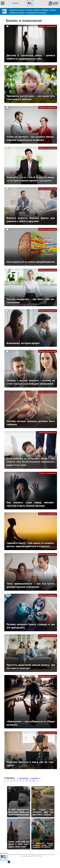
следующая (35, 778)
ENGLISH (16, 3)
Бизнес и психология (48, 26)
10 (34, 780)
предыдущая (24, 778)
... (37, 780)
